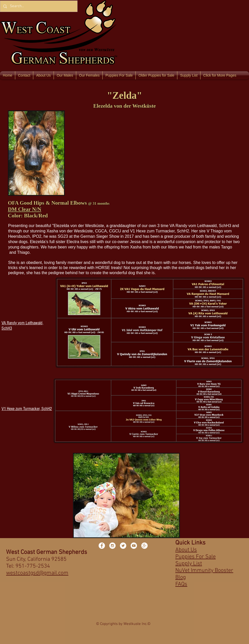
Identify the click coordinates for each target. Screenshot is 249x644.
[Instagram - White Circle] (112, 546)
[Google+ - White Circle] (144, 546)
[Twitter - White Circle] (123, 546)
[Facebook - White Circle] (102, 546)
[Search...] (38, 6)
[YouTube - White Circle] (134, 546)
